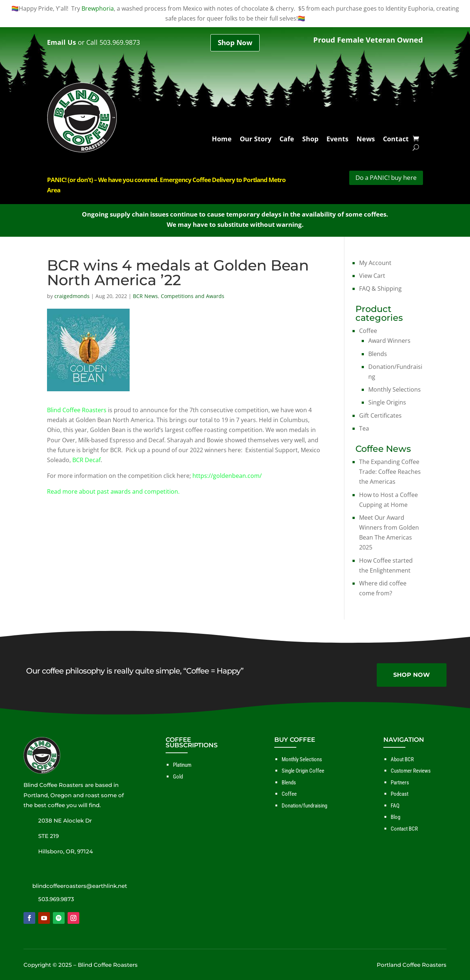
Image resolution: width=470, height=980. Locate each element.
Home (222, 140)
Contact (396, 140)
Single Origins (387, 402)
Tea (364, 428)
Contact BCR (404, 829)
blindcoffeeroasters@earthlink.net (80, 886)
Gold (178, 777)
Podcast (399, 794)
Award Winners (389, 341)
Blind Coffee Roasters (77, 410)
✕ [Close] (464, 490)
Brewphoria (98, 8)
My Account (375, 263)
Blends (378, 354)
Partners (400, 783)
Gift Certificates (380, 415)
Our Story (256, 140)
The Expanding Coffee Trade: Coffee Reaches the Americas (390, 472)
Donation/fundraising (304, 806)
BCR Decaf (86, 460)
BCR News (145, 296)
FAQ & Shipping (380, 288)
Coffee (368, 331)
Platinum (182, 765)
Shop (310, 140)
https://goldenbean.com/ (227, 476)
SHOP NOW (412, 675)
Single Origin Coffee (303, 771)
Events (337, 140)
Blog (395, 817)
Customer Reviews (411, 771)
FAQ (395, 806)
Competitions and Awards (193, 296)
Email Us (62, 42)
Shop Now (235, 43)
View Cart (372, 276)
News (366, 140)
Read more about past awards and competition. (113, 491)
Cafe (287, 140)
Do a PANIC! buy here (386, 177)
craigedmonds (72, 296)
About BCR (402, 759)
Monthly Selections (395, 389)
